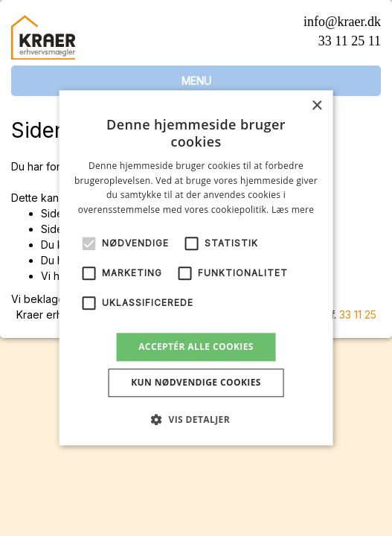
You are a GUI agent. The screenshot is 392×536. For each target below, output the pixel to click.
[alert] (196, 268)
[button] (196, 420)
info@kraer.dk (342, 22)
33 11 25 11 (350, 41)
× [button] (317, 106)
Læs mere (293, 210)
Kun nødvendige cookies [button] (196, 383)
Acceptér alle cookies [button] (196, 347)
